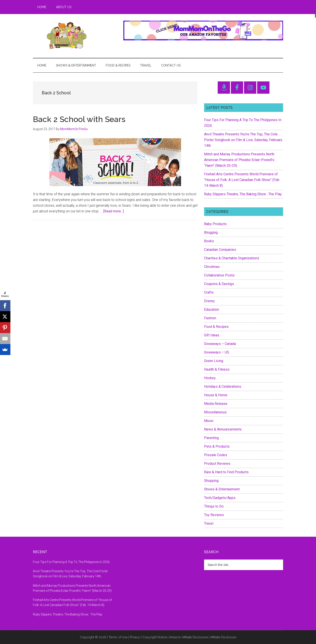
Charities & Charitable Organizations (232, 258)
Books (209, 241)
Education (212, 309)
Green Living (214, 361)
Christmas (212, 267)
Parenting (211, 438)
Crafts (209, 292)
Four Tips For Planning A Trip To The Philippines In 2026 (71, 562)
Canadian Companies (220, 250)
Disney (209, 301)
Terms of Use (118, 637)
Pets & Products (217, 446)
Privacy (135, 637)
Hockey (210, 378)
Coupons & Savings (219, 284)
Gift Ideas (212, 335)
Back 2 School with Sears (79, 119)
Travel (209, 523)
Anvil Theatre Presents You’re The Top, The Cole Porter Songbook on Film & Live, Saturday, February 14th (243, 140)
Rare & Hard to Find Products (226, 472)
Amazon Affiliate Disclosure (189, 637)
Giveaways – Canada (220, 344)
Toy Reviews (214, 515)
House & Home (216, 395)
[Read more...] (114, 211)
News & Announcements (223, 429)
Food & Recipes (216, 327)
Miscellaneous (215, 412)
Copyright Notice (155, 637)
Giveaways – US (217, 352)
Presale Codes (216, 455)
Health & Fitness (217, 369)
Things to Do (214, 506)
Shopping (211, 481)
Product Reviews (217, 464)
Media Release (216, 404)
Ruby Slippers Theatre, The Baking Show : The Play (243, 194)
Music (209, 421)
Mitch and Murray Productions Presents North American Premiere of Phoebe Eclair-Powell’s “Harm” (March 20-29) (239, 160)
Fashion (210, 318)
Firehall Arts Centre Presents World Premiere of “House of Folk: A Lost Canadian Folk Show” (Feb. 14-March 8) (242, 180)
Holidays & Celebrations (223, 387)
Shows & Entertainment (222, 489)
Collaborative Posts (219, 275)
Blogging (211, 232)
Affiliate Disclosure (223, 637)
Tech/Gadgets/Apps (220, 498)
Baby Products (215, 224)
